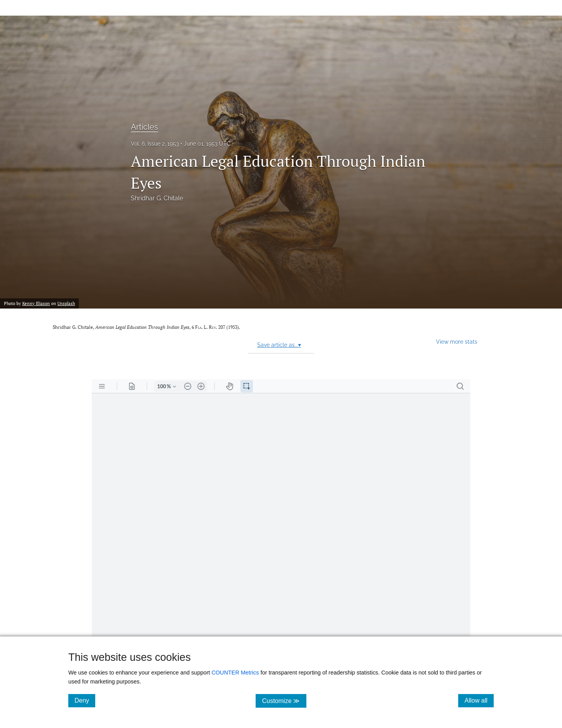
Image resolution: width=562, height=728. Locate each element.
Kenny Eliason (36, 303)
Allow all (479, 700)
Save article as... (279, 345)
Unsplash (66, 303)
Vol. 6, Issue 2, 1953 (155, 144)
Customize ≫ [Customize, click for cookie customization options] (284, 700)
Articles (144, 127)
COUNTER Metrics (235, 673)
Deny (85, 700)
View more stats (457, 342)
